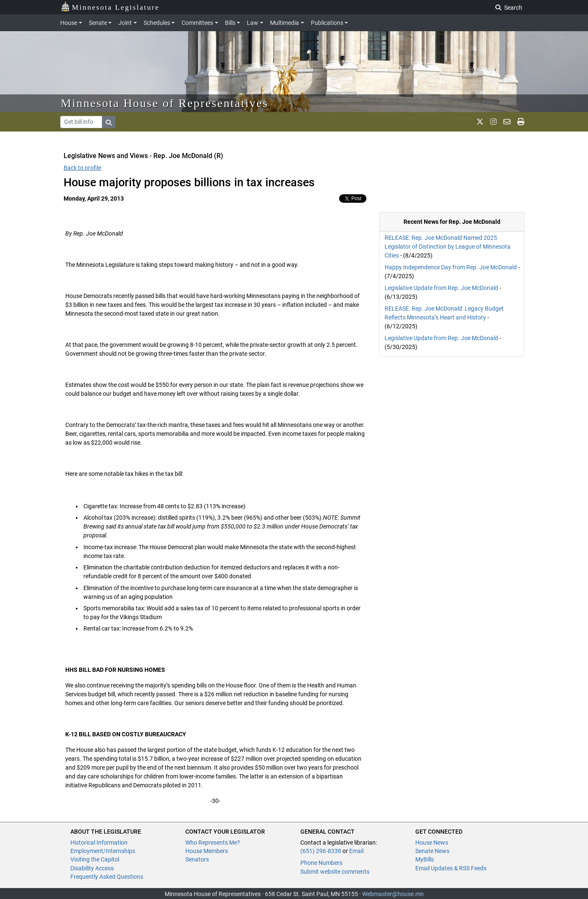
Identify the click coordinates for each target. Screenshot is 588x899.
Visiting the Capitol (95, 859)
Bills (230, 23)
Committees (197, 23)
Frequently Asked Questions (107, 877)
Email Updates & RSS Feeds (451, 868)
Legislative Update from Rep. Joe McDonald (441, 288)
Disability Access (92, 868)
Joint (125, 23)
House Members (207, 851)
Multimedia (285, 23)
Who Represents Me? (213, 843)
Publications (327, 23)
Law (253, 23)
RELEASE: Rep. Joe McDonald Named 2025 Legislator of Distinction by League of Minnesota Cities (448, 247)
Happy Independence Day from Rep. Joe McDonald (451, 267)
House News (432, 843)
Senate (98, 23)
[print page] (521, 122)
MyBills (425, 859)
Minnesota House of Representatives (164, 103)
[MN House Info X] (480, 122)
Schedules (157, 23)
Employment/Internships (103, 851)
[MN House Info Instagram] (493, 122)
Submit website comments (335, 872)
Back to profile (82, 168)
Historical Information (99, 843)
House (69, 23)
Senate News (432, 851)
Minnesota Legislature (110, 7)
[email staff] (507, 122)
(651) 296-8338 (321, 851)
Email (356, 851)
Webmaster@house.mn (393, 894)
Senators (197, 859)
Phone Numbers (321, 863)
